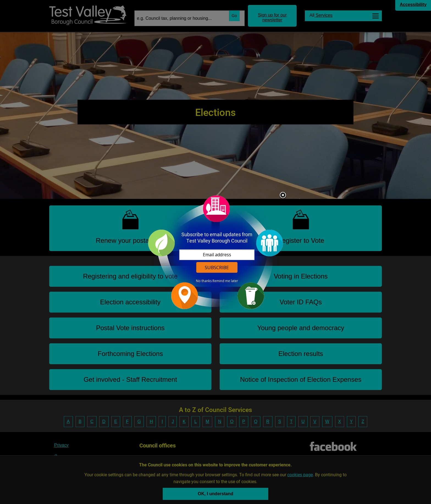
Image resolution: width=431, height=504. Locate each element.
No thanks (204, 281)
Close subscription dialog (283, 196)
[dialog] (215, 252)
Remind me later (225, 281)
